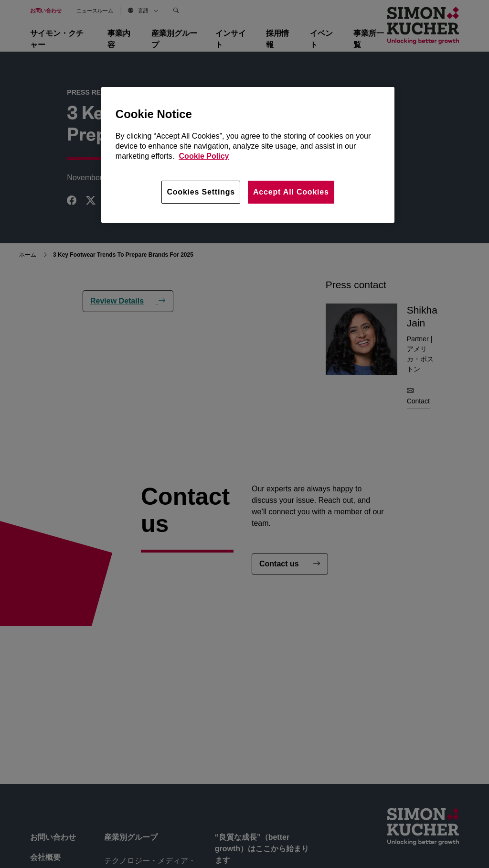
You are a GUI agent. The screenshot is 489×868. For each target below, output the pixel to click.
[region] (248, 155)
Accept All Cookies (291, 192)
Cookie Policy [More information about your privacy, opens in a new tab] (204, 156)
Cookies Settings (201, 192)
